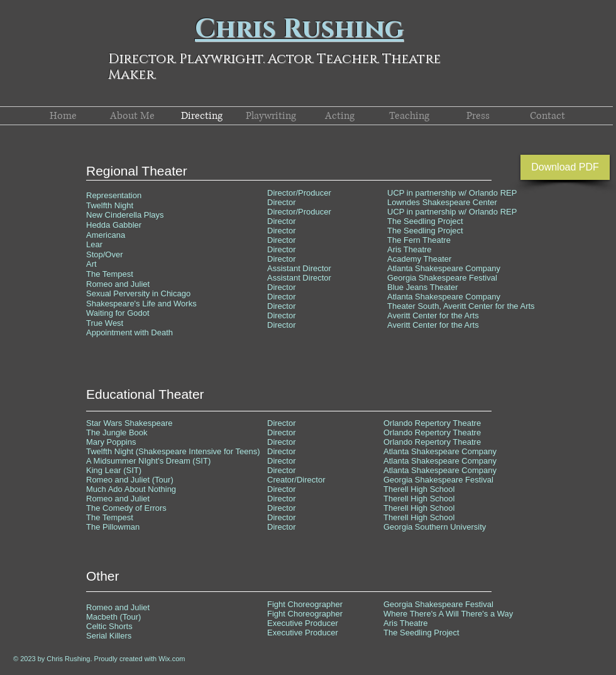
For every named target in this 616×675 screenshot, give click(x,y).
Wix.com (172, 659)
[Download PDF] (565, 167)
